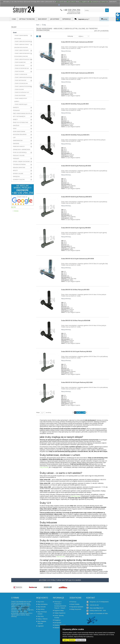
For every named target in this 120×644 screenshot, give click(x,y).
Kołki (15, 128)
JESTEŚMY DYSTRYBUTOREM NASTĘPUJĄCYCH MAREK (60, 580)
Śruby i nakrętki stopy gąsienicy (21, 100)
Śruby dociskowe (20, 65)
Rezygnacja (57, 620)
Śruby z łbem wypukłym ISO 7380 (23, 59)
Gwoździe (16, 125)
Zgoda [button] (65, 640)
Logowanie (41, 626)
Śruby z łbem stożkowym (22, 50)
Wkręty (15, 119)
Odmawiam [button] (71, 640)
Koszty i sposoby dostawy (59, 617)
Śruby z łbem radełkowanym (23, 77)
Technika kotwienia (19, 164)
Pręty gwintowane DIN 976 (21, 113)
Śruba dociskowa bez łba (22, 68)
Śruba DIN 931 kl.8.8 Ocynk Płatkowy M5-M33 (76, 166)
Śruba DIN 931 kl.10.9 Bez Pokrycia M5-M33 (75, 290)
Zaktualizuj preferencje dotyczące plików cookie (13, 643)
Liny (14, 137)
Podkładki (16, 110)
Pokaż (38, 413)
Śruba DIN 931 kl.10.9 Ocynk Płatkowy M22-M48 (77, 382)
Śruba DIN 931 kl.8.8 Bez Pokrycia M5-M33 (75, 104)
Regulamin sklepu (59, 610)
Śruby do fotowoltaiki (21, 122)
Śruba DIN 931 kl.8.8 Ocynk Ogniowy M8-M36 (76, 228)
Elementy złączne (19, 179)
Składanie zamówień (60, 625)
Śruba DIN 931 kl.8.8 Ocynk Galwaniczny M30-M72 (78, 73)
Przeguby (16, 158)
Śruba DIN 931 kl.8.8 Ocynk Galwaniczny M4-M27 (77, 42)
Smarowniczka (18, 140)
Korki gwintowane (19, 131)
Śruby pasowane (19, 71)
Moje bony (41, 616)
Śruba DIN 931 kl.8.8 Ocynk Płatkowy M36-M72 (76, 197)
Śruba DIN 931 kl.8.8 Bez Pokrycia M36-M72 (75, 135)
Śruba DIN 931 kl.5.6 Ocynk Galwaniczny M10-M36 (78, 259)
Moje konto (42, 598)
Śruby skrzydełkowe (20, 80)
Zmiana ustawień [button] (81, 640)
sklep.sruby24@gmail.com (97, 608)
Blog (13, 207)
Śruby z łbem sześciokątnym (23, 41)
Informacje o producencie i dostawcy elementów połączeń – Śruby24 (60, 605)
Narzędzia (16, 176)
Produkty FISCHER (19, 155)
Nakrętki (16, 107)
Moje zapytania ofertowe (42, 622)
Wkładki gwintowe (19, 167)
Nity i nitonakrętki (19, 116)
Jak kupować (58, 623)
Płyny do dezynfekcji (20, 152)
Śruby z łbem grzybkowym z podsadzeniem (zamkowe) (22, 55)
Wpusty (15, 170)
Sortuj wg (70, 36)
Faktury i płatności (43, 619)
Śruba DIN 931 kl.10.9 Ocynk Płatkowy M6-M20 (76, 351)
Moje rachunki (42, 607)
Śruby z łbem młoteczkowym (23, 86)
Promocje (74, 602)
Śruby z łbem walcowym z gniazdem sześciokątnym (22, 46)
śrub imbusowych (75, 496)
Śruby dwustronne (20, 95)
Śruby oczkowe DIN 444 (21, 83)
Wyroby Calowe (18, 173)
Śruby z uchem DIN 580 (21, 74)
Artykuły (16, 211)
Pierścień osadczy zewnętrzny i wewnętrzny (22, 148)
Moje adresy (41, 609)
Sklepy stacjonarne (76, 609)
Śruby (15, 33)
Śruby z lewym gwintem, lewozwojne (21, 37)
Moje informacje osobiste (42, 613)
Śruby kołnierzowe (20, 62)
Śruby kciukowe (19, 89)
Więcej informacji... (66, 51)
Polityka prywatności (60, 613)
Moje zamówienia (42, 604)
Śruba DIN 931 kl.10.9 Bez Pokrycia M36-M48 (76, 320)
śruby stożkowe (44, 467)
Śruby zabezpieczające (21, 104)
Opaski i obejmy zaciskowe (21, 161)
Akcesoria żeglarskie (20, 134)
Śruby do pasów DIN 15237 (22, 92)
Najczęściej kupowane (77, 607)
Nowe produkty (75, 604)
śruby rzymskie (60, 557)
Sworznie (16, 143)
